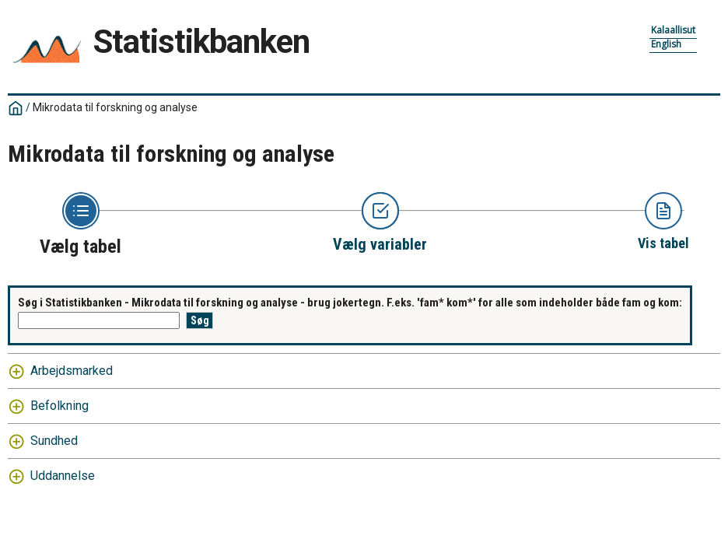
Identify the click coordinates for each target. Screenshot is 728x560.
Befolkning (59, 406)
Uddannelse (63, 476)
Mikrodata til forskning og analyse (115, 107)
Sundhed (54, 441)
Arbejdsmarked (72, 371)
